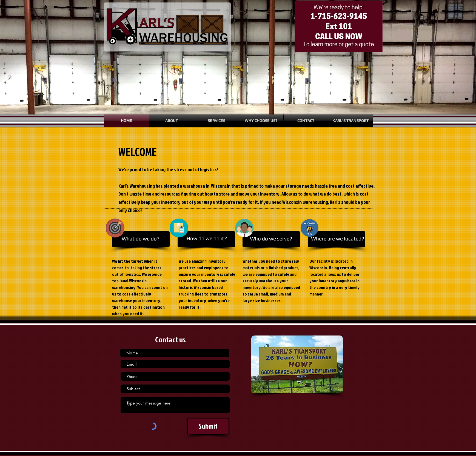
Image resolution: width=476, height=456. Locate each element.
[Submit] (208, 426)
